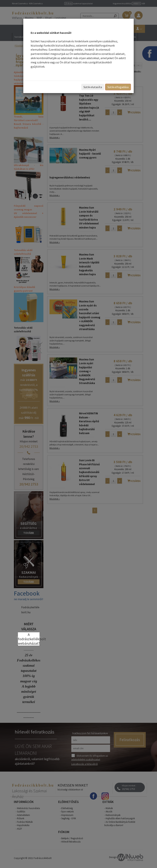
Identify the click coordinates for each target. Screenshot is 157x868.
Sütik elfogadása (118, 87)
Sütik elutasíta (93, 87)
